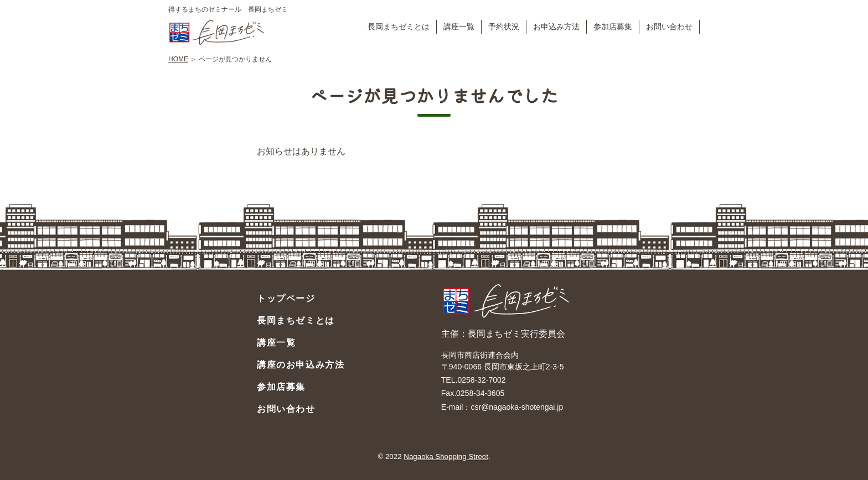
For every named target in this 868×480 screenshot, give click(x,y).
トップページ (286, 298)
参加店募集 (613, 27)
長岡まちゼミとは (399, 27)
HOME (178, 59)
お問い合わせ (669, 27)
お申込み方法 (556, 27)
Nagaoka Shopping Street (446, 456)
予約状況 (504, 27)
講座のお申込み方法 (301, 365)
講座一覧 (459, 27)
